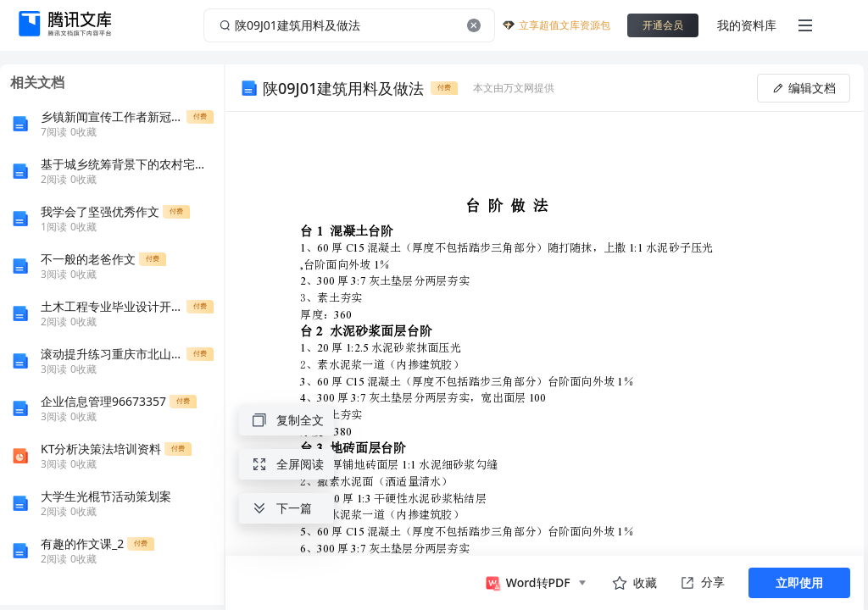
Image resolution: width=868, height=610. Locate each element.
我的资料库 (747, 25)
